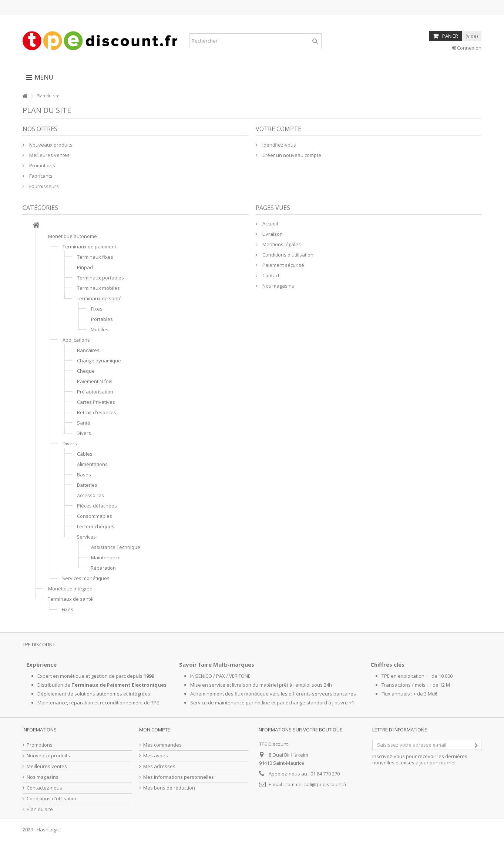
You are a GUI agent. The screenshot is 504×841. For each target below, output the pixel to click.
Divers (84, 433)
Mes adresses (159, 766)
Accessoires (90, 495)
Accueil (270, 224)
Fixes (97, 309)
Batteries (87, 485)
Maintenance (106, 557)
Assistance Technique (116, 547)
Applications (76, 340)
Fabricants (40, 176)
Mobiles (100, 329)
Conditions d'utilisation (287, 255)
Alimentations (92, 464)
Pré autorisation (95, 392)
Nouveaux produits (50, 145)
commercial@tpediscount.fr (316, 784)
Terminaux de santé (99, 298)
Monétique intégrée (70, 589)
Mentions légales (281, 244)
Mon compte (155, 730)
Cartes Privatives (96, 402)
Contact (270, 275)
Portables (102, 319)
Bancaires (88, 350)
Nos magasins (278, 286)
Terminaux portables (100, 278)
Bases (84, 475)
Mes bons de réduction (169, 788)
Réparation (103, 568)
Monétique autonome (73, 236)
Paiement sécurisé (283, 265)
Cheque (86, 371)
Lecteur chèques (96, 526)
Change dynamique (99, 361)
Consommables (95, 516)
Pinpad (85, 267)
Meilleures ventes (49, 155)
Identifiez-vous (279, 145)
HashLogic (48, 830)
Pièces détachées (97, 506)
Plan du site (40, 809)
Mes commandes (162, 745)
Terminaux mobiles (98, 288)
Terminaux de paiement (89, 247)
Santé (84, 423)
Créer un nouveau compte (291, 155)
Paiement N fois (95, 381)
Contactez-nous (44, 788)
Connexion (467, 48)
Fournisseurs (43, 186)
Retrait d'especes (97, 412)
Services (86, 537)
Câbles (85, 454)
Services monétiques (86, 578)
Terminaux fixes (95, 257)
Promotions (42, 165)
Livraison (272, 234)
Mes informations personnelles (179, 777)
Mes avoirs (156, 756)
